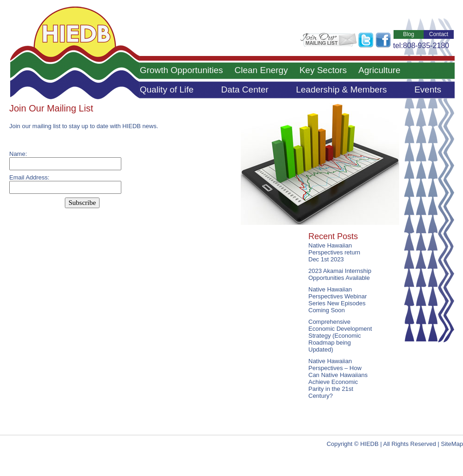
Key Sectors (323, 70)
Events (428, 90)
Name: (18, 154)
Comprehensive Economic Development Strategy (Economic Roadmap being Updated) (340, 336)
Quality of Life (167, 90)
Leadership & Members (341, 90)
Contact (439, 34)
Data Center (244, 90)
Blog (408, 34)
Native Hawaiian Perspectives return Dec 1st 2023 (334, 252)
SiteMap (452, 444)
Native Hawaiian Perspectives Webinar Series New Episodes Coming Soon (338, 300)
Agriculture (379, 70)
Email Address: (29, 177)
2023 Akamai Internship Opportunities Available (340, 274)
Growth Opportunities (181, 70)
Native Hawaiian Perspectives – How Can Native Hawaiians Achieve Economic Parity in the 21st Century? (338, 378)
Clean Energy (261, 70)
